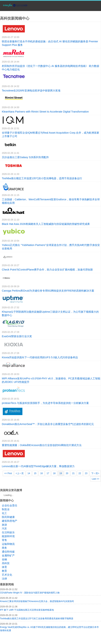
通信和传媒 (8, 552)
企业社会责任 (10, 505)
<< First (8, 473)
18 (54, 473)
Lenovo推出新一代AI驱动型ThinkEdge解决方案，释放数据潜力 (38, 466)
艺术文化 (7, 575)
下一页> (95, 473)
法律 (4, 579)
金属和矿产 (8, 555)
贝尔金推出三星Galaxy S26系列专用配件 (25, 157)
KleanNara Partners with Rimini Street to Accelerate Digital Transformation (45, 112)
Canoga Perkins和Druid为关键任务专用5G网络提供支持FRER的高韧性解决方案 (48, 291)
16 (41, 473)
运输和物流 (8, 544)
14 (29, 473)
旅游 (4, 525)
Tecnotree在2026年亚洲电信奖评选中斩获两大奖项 (31, 91)
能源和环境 (8, 536)
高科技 (6, 563)
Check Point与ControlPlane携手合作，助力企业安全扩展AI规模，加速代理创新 (47, 270)
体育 (4, 567)
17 (48, 473)
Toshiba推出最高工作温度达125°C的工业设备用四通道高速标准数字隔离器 (37, 619)
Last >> (95, 479)
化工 (4, 513)
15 (35, 473)
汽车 (4, 529)
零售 (4, 540)
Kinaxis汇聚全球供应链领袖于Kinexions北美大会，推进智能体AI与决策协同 (37, 601)
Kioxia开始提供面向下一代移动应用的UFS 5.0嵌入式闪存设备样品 (40, 357)
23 (86, 473)
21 (73, 473)
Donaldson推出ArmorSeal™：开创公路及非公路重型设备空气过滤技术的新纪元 (48, 424)
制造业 (6, 509)
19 (61, 473)
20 (67, 473)
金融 (4, 559)
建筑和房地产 (10, 521)
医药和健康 (8, 517)
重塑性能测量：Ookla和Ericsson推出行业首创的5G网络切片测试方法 (42, 445)
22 (80, 473)
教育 (4, 571)
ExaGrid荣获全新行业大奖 (17, 336)
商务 (4, 548)
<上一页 (20, 473)
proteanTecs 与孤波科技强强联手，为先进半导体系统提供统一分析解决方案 (45, 403)
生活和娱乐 (8, 532)
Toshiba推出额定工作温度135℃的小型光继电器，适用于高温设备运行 (42, 178)
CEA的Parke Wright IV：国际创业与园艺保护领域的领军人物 (30, 593)
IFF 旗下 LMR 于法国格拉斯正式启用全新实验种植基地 (27, 610)
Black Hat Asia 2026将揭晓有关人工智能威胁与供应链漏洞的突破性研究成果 (46, 224)
